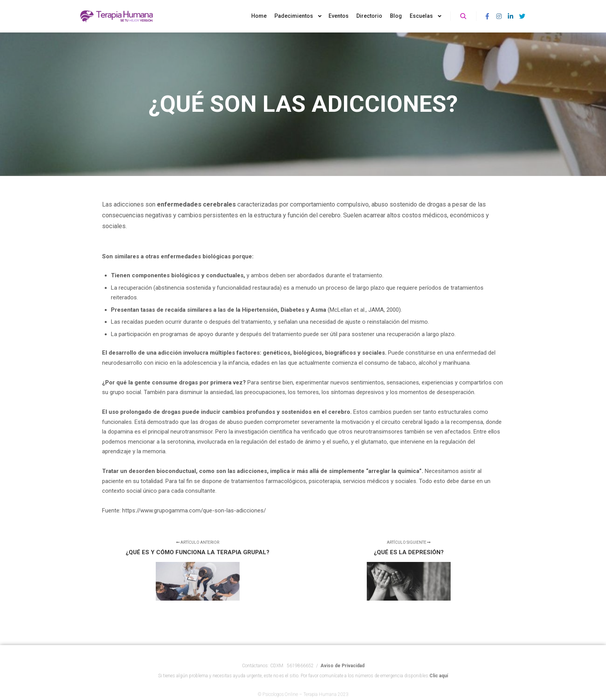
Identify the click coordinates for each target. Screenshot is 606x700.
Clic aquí (439, 684)
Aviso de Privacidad (342, 674)
